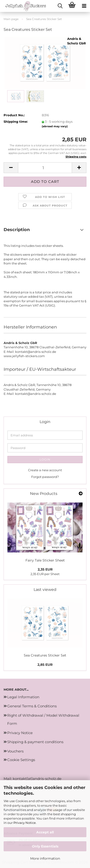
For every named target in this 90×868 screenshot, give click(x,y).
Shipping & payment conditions (35, 742)
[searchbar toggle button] (60, 6)
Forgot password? (45, 477)
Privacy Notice (25, 823)
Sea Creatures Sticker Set (45, 655)
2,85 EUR (45, 665)
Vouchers (15, 751)
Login (45, 459)
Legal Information (23, 697)
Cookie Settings (21, 760)
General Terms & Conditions (32, 706)
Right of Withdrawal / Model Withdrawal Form (43, 720)
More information (45, 858)
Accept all (45, 832)
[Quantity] (45, 168)
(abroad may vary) (55, 126)
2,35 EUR (45, 569)
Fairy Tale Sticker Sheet (45, 560)
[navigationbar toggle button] (84, 6)
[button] (11, 168)
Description (17, 230)
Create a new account (45, 470)
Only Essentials (45, 846)
